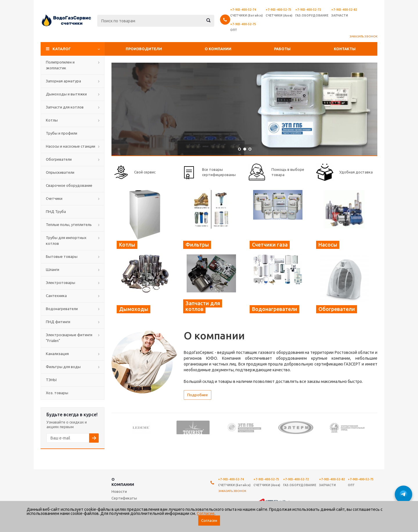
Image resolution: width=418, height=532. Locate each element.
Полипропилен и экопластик (60, 65)
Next (373, 427)
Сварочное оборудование (69, 185)
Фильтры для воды (63, 367)
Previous (116, 427)
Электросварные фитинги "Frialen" (69, 338)
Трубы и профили (62, 133)
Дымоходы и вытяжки (66, 94)
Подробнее (198, 395)
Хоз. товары (57, 393)
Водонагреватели (62, 309)
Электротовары (61, 283)
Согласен (209, 521)
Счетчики (54, 198)
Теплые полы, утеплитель (69, 225)
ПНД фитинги (58, 322)
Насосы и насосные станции (71, 146)
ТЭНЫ (51, 380)
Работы (282, 49)
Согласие (206, 513)
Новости (119, 491)
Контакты (345, 49)
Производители (144, 49)
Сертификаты (124, 498)
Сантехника (56, 296)
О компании (218, 49)
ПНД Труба (56, 211)
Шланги (53, 269)
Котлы (52, 120)
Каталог (62, 49)
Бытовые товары (62, 256)
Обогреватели (59, 159)
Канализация (57, 354)
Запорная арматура (63, 81)
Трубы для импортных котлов (66, 240)
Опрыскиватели (60, 172)
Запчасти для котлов (65, 107)
